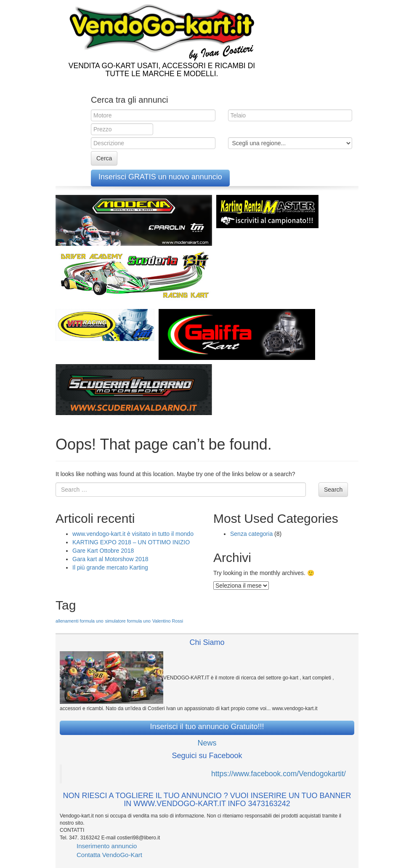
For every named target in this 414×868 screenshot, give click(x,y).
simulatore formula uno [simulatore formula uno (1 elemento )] (128, 621)
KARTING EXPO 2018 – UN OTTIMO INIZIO (131, 542)
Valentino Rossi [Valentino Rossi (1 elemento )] (168, 621)
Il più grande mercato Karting (110, 567)
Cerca (104, 158)
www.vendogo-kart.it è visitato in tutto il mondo (133, 534)
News (207, 743)
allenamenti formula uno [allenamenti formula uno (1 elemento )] (80, 621)
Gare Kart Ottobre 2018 (103, 551)
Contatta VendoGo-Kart (109, 855)
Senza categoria (251, 534)
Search (333, 490)
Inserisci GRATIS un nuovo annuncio (160, 177)
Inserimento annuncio (107, 846)
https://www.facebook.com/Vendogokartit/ (279, 774)
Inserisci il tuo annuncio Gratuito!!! (207, 727)
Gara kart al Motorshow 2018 (110, 559)
